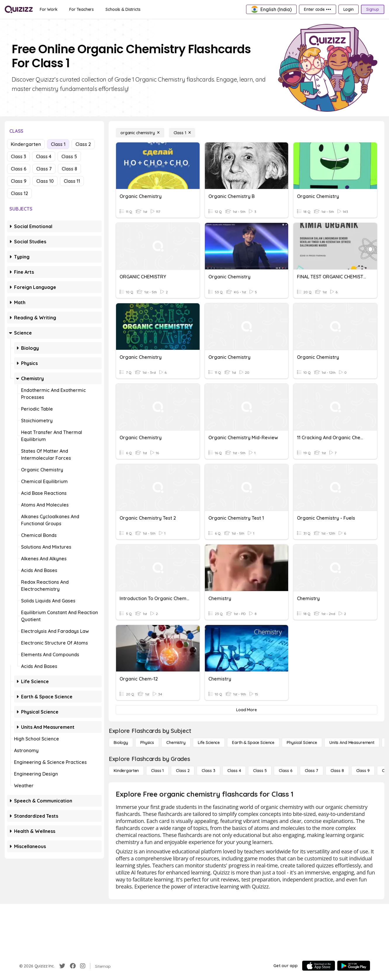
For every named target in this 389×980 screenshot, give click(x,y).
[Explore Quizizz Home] (19, 9)
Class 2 (83, 144)
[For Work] (49, 9)
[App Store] (319, 966)
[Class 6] (286, 771)
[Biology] (121, 743)
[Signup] (373, 9)
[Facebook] (73, 966)
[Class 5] (260, 771)
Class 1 (58, 144)
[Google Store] (354, 966)
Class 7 (44, 169)
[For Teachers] (82, 9)
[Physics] (147, 743)
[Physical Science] (302, 743)
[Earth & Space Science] (253, 743)
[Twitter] (62, 966)
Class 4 (44, 156)
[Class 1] (182, 133)
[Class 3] (208, 771)
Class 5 (69, 156)
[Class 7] (312, 771)
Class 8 (69, 169)
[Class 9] (363, 771)
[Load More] (247, 710)
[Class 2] (183, 771)
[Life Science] (209, 743)
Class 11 (72, 181)
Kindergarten (26, 144)
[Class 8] (337, 771)
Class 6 (19, 169)
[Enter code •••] (317, 9)
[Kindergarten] (126, 771)
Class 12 (19, 193)
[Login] (349, 9)
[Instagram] (83, 966)
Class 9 (19, 181)
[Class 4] (234, 771)
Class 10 (45, 181)
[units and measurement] (352, 743)
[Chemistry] (176, 743)
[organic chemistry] (140, 133)
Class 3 (18, 156)
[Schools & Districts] (123, 9)
